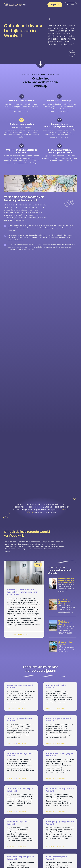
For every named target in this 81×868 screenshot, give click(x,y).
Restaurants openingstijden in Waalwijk (60, 792)
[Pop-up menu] (70, 5)
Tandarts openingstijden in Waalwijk (19, 722)
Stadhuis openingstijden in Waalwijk (65, 625)
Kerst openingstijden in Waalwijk (57, 860)
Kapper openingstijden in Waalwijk (58, 689)
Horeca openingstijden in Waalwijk (19, 825)
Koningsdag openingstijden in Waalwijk (60, 825)
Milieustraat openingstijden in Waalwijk (21, 757)
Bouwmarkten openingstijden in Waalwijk (60, 757)
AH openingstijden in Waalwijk (67, 645)
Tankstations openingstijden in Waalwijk (20, 792)
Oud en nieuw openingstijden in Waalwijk (21, 860)
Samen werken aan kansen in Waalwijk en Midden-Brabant (66, 583)
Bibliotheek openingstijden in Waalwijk (65, 604)
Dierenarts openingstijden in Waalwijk (59, 722)
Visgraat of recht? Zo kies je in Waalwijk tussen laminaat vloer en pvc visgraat (23, 594)
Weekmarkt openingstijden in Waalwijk (21, 689)
